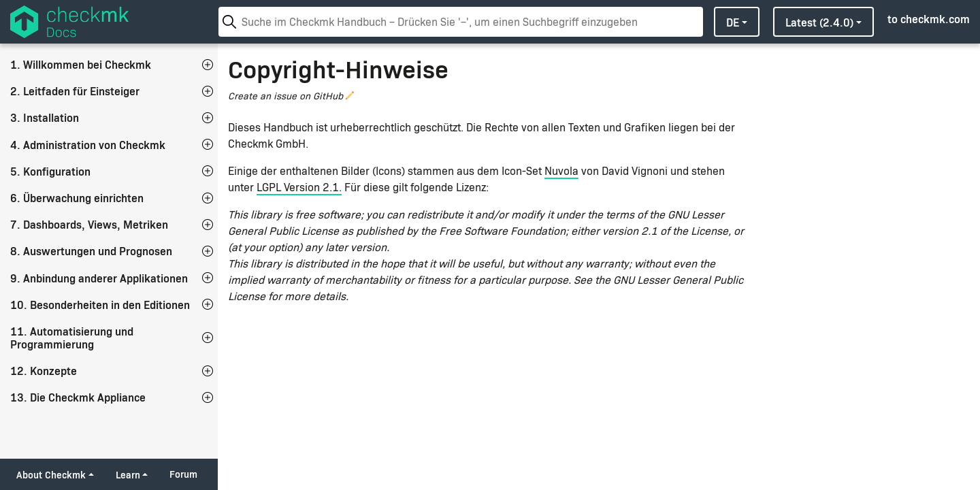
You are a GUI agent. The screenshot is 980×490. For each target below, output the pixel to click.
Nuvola (561, 170)
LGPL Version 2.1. (299, 187)
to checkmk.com (929, 18)
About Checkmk (51, 475)
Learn (128, 475)
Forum (183, 474)
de (733, 22)
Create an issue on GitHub (285, 96)
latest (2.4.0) (819, 22)
